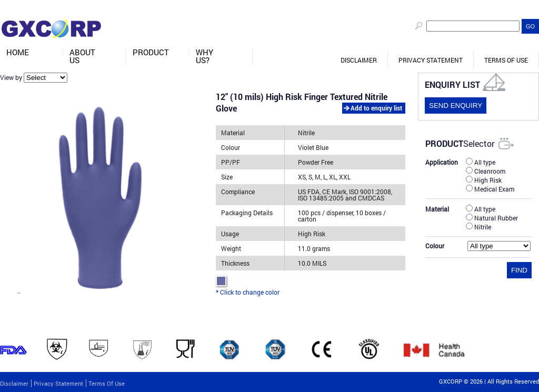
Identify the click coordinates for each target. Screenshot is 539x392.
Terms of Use (506, 60)
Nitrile (478, 226)
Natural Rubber (492, 217)
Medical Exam (490, 188)
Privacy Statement (431, 60)
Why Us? (204, 56)
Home (18, 52)
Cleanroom (486, 170)
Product (151, 52)
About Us (82, 56)
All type (481, 162)
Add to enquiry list (376, 108)
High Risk (484, 179)
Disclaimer (359, 60)
